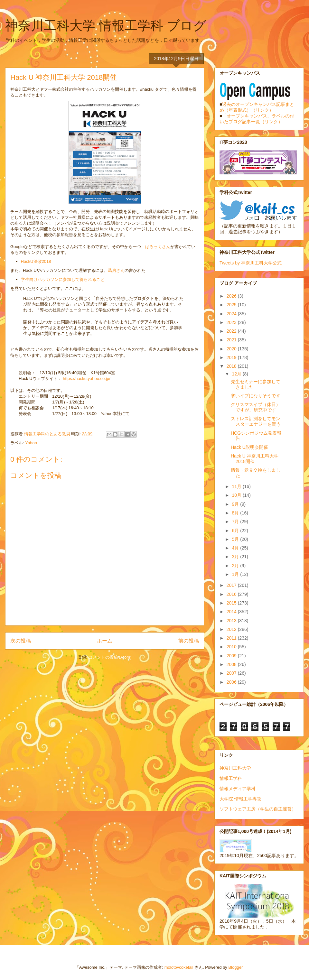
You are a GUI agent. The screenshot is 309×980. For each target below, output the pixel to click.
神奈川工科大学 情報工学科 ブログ (106, 25)
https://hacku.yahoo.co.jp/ (86, 379)
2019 (232, 357)
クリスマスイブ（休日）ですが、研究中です (256, 407)
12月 (237, 374)
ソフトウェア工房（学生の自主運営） (258, 809)
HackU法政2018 (36, 261)
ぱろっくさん (158, 247)
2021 (232, 340)
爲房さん (116, 270)
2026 (232, 296)
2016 (232, 594)
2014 (232, 612)
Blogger (235, 967)
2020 (232, 349)
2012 (232, 629)
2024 (232, 314)
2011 (232, 638)
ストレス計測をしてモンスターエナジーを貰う (256, 421)
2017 (232, 585)
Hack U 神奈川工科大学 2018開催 (255, 459)
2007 (232, 673)
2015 (232, 603)
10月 (237, 495)
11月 (237, 486)
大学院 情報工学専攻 (240, 799)
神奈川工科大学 (235, 768)
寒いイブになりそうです (256, 396)
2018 (232, 366)
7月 (236, 522)
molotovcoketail (179, 967)
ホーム (105, 641)
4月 (236, 548)
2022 (232, 331)
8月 (236, 513)
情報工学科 (231, 778)
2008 (232, 664)
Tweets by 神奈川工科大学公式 (251, 263)
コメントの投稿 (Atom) (110, 657)
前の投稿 (189, 641)
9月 (236, 504)
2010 (232, 647)
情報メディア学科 (238, 789)
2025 (232, 305)
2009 (232, 656)
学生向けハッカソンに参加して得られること (63, 279)
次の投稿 (21, 641)
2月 (236, 566)
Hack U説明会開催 (249, 447)
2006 (232, 682)
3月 (236, 557)
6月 (236, 531)
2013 (232, 621)
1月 (236, 574)
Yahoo (31, 443)
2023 (232, 322)
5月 (236, 539)
